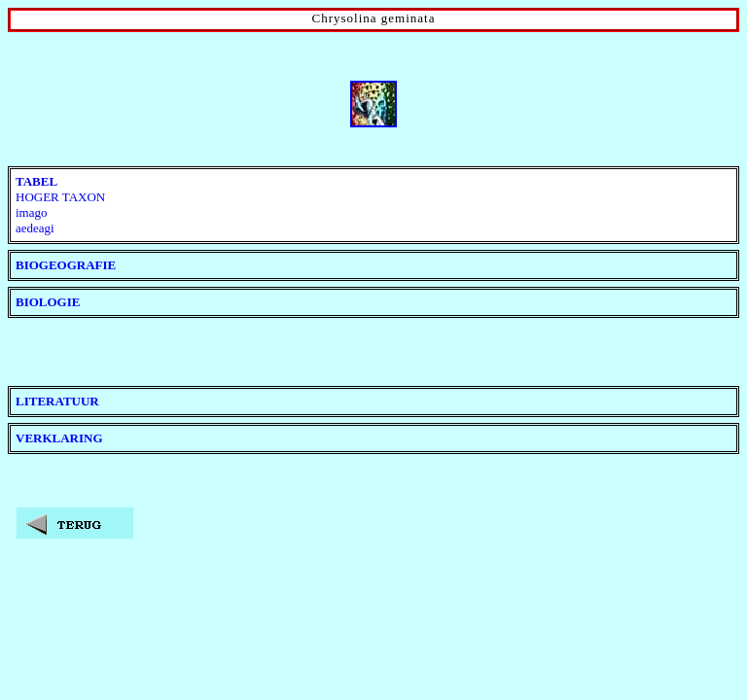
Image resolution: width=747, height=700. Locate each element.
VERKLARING (59, 438)
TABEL (36, 181)
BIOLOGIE (48, 302)
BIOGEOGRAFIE (66, 265)
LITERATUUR (57, 401)
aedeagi (35, 228)
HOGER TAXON (60, 197)
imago (32, 212)
